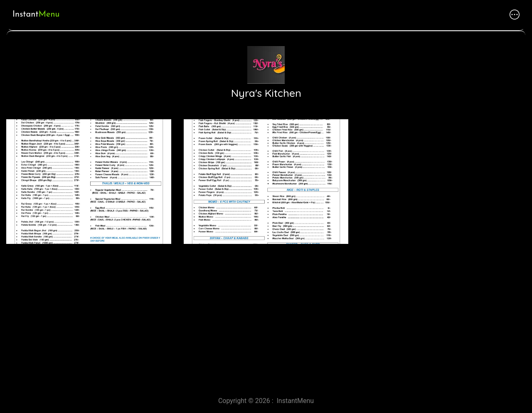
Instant (36, 15)
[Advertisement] (249, 317)
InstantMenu (296, 401)
